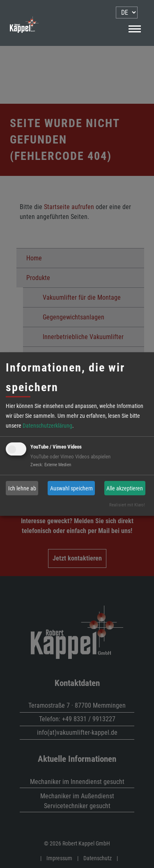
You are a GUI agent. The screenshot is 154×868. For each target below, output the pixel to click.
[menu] (127, 13)
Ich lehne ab (22, 488)
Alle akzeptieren (125, 488)
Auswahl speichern (71, 488)
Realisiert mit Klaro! (127, 505)
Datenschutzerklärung (47, 426)
